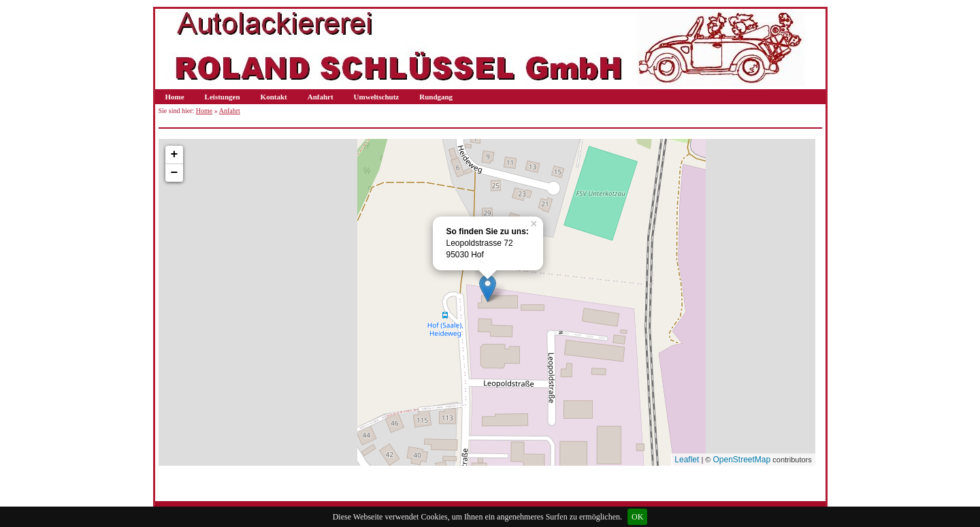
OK (637, 517)
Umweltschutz (377, 97)
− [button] (175, 173)
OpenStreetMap (742, 460)
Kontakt (274, 97)
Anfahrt (321, 97)
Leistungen (223, 97)
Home (175, 97)
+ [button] (175, 155)
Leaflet (687, 460)
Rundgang (436, 97)
